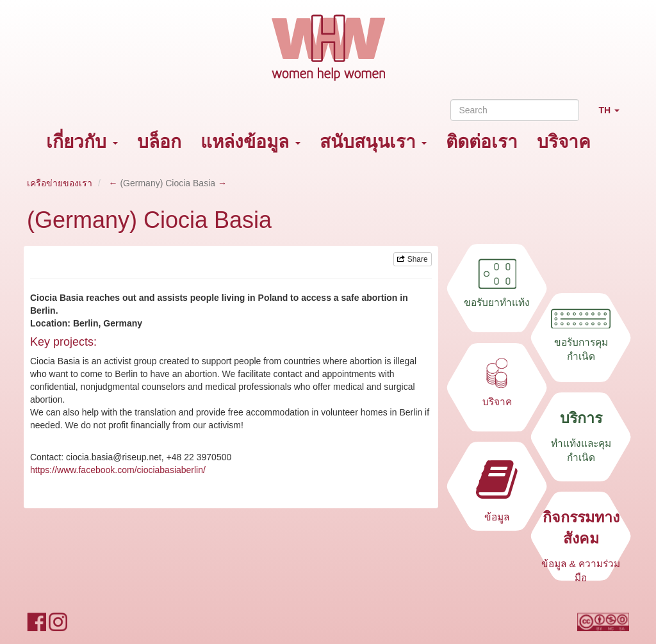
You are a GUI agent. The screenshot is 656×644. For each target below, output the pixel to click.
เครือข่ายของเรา (60, 183)
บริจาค (564, 142)
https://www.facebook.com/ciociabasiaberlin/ (118, 470)
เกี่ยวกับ (82, 142)
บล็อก (159, 142)
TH (614, 116)
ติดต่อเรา (482, 142)
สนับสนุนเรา (373, 142)
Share (412, 259)
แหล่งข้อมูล (250, 142)
